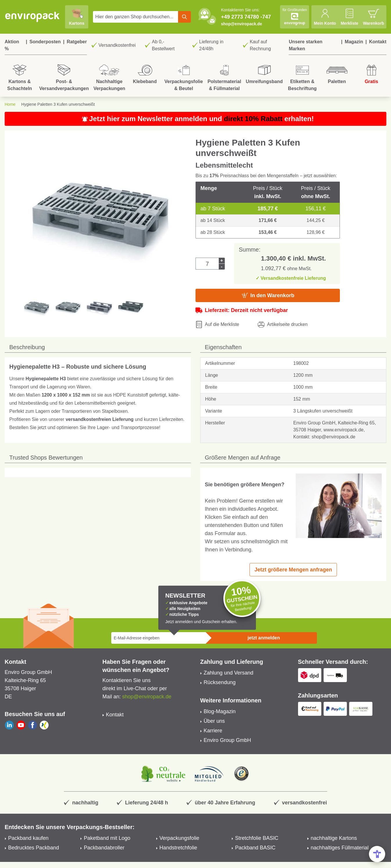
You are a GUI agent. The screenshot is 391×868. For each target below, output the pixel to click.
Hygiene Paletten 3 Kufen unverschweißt (58, 104)
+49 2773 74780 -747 (246, 17)
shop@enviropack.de (242, 24)
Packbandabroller (104, 848)
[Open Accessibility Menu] (377, 854)
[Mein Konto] (325, 17)
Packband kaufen (28, 838)
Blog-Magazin (220, 711)
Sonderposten (45, 42)
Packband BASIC (255, 848)
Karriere (213, 731)
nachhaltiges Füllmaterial (340, 848)
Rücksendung (220, 682)
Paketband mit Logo (107, 838)
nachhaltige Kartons (334, 838)
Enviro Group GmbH (227, 740)
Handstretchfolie (178, 848)
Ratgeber (77, 42)
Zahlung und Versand (228, 673)
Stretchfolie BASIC (257, 838)
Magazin (354, 42)
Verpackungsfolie (179, 838)
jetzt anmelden (264, 638)
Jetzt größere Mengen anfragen (293, 570)
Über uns (214, 721)
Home (10, 104)
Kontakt (378, 42)
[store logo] (33, 17)
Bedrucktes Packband (34, 848)
